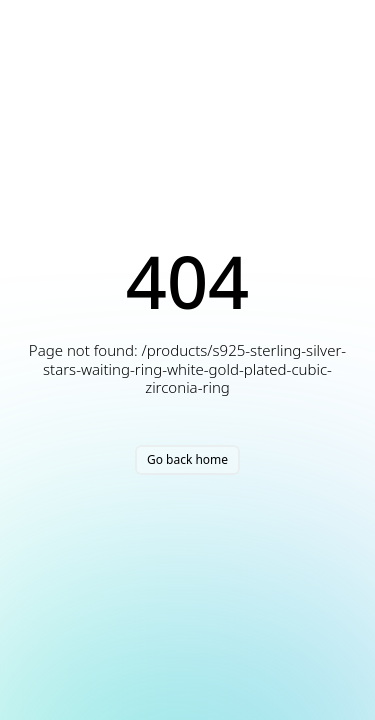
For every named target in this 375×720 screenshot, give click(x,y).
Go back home (187, 459)
